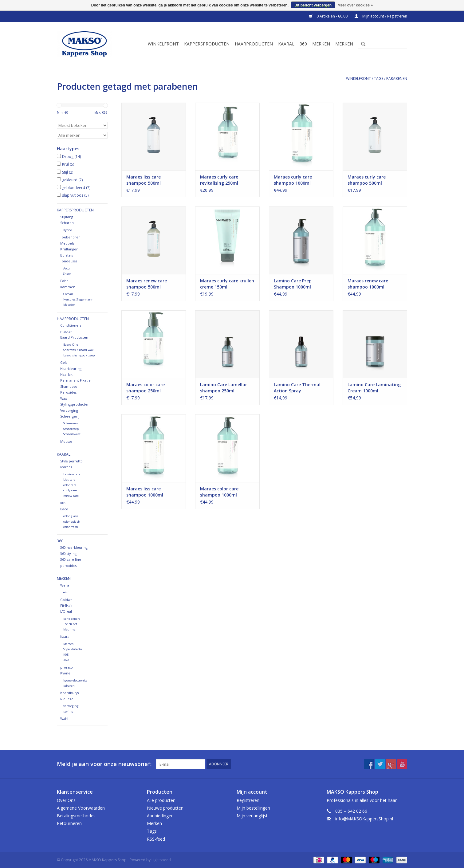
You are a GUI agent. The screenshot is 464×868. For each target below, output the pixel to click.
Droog (71, 157)
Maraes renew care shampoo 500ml (147, 284)
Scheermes (71, 423)
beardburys (69, 693)
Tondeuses (69, 261)
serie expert (72, 619)
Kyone (68, 230)
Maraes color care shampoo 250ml (145, 388)
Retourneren (69, 823)
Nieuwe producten (165, 808)
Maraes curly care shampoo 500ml (367, 180)
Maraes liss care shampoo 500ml (144, 180)
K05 (63, 503)
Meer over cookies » (355, 5)
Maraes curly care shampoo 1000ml (293, 180)
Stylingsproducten (75, 404)
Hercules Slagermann (78, 299)
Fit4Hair (67, 605)
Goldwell (67, 600)
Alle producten (161, 800)
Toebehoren (70, 237)
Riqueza (67, 699)
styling (68, 711)
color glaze (71, 516)
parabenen (397, 79)
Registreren (248, 800)
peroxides (68, 566)
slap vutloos (75, 195)
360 (303, 44)
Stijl (68, 172)
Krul (68, 164)
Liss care (69, 479)
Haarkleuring (71, 369)
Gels (64, 362)
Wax (64, 398)
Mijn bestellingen (253, 808)
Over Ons (66, 800)
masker (66, 331)
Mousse (66, 441)
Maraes (66, 467)
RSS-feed (156, 839)
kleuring (69, 629)
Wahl (64, 719)
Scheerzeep (71, 429)
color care (70, 485)
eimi (66, 592)
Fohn (64, 281)
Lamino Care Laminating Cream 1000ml (374, 388)
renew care (71, 496)
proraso (67, 667)
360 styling (68, 554)
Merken (321, 44)
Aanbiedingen (160, 816)
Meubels (67, 243)
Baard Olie (71, 345)
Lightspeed (161, 860)
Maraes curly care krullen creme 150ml (227, 284)
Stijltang (67, 217)
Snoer (67, 274)
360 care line (71, 559)
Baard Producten (74, 337)
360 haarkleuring (74, 547)
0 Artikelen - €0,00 (329, 16)
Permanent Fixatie (75, 380)
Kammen (68, 287)
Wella (65, 585)
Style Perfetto (73, 649)
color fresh (71, 527)
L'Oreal (66, 611)
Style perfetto (71, 461)
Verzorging (69, 410)
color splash (72, 522)
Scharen (67, 223)
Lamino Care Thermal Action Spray (297, 388)
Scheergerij (70, 416)
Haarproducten (254, 44)
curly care (70, 490)
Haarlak (66, 374)
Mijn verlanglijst (252, 816)
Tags (379, 79)
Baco (64, 509)
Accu (67, 268)
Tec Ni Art (70, 624)
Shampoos (69, 386)
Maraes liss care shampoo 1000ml (145, 492)
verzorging (71, 706)
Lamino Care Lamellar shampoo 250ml (224, 388)
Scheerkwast (72, 434)
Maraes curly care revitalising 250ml (219, 180)
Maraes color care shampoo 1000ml (219, 492)
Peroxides (68, 392)
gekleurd (72, 180)
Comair (68, 294)
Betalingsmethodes (76, 816)
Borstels (67, 255)
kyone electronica (75, 680)
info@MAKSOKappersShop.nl (364, 819)
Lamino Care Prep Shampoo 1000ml (293, 284)
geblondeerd (76, 188)
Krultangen (69, 249)
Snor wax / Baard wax (78, 350)
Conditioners (71, 325)
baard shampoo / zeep (79, 355)
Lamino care (72, 474)
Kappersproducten (207, 44)
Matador (69, 305)
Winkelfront (163, 44)
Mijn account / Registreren (381, 16)
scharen (69, 686)
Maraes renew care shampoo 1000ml (368, 284)
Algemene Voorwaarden (81, 808)
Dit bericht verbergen (313, 5)
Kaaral (286, 44)
